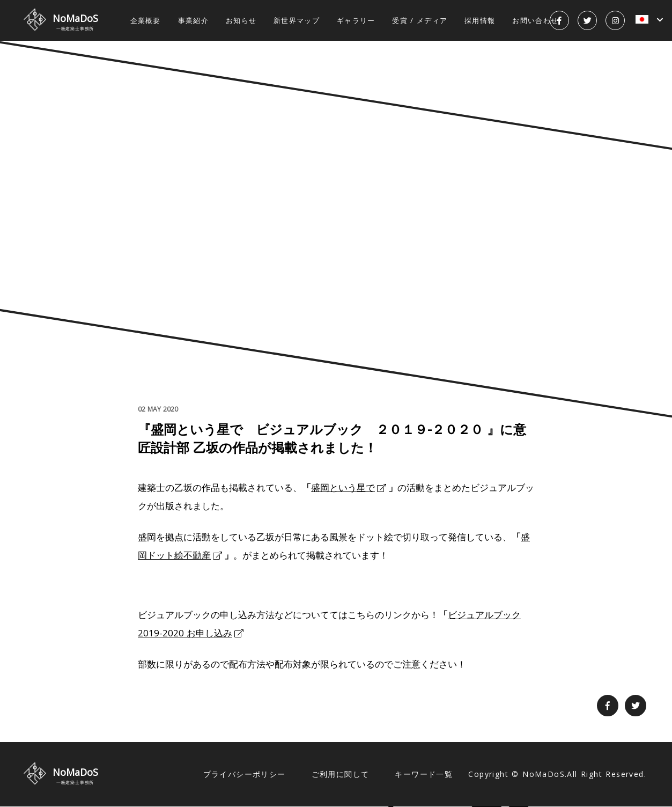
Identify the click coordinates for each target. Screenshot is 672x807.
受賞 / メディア (420, 20)
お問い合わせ (535, 20)
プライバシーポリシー (245, 774)
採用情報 (480, 20)
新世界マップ (297, 20)
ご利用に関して (341, 774)
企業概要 (146, 20)
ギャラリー (356, 20)
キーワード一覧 (424, 774)
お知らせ (241, 20)
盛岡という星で (343, 487)
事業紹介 (193, 20)
